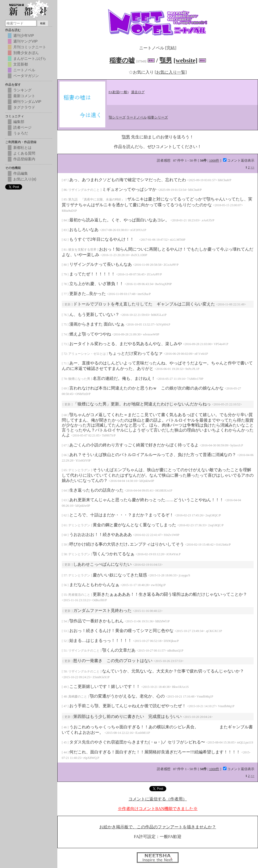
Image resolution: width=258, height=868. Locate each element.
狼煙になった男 (80, 379)
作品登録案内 (24, 159)
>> (252, 167)
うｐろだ (21, 133)
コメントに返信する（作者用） (158, 799)
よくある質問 (24, 153)
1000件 (214, 160)
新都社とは (22, 147)
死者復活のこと (80, 595)
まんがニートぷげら (30, 58)
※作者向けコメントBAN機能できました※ (158, 809)
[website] (186, 60)
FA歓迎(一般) (119, 92)
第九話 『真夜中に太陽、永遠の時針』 (97, 199)
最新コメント (24, 96)
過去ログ (138, 92)
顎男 (166, 60)
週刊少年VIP (24, 36)
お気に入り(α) (25, 179)
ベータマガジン (26, 76)
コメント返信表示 (239, 160)
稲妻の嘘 (122, 60)
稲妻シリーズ (158, 117)
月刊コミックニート (30, 47)
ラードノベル (137, 117)
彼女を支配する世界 (83, 250)
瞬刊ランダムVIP (27, 102)
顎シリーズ (117, 117)
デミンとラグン (80, 470)
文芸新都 (21, 64)
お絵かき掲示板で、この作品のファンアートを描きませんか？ (158, 827)
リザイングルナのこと (84, 190)
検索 (43, 23)
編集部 (19, 122)
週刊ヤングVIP (25, 41)
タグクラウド (24, 107)
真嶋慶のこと (78, 696)
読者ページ (22, 127)
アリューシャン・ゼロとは (87, 354)
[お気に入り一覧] (171, 72)
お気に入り (142, 72)
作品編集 (21, 173)
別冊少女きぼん (26, 53)
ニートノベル (24, 70)
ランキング (22, 90)
